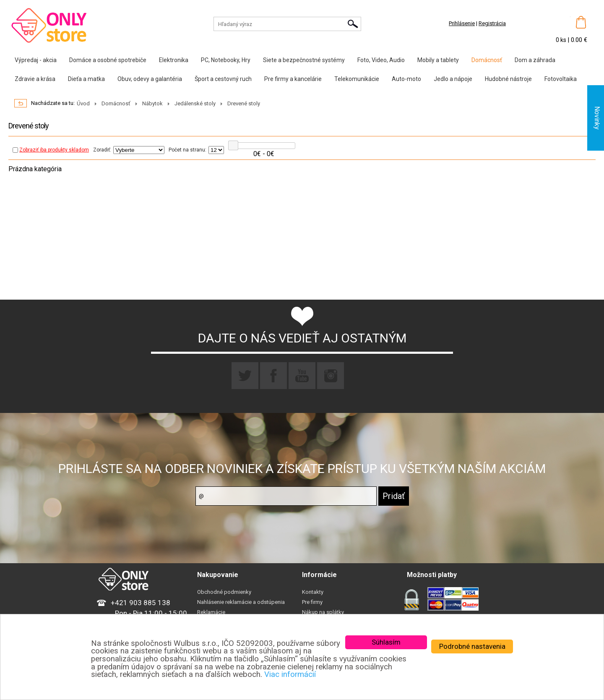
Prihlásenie (462, 23)
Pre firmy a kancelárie (293, 79)
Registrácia (492, 23)
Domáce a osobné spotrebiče (108, 60)
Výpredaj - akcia (36, 60)
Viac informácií (290, 674)
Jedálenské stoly (195, 103)
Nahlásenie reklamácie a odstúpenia (241, 602)
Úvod (83, 103)
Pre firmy (312, 602)
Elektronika (174, 60)
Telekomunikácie (357, 79)
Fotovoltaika (561, 79)
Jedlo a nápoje (453, 79)
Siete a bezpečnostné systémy (304, 60)
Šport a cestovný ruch (223, 79)
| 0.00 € (577, 40)
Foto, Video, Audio (381, 60)
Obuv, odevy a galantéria (150, 79)
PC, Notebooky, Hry (226, 60)
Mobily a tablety (438, 60)
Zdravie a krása (35, 79)
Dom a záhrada (535, 60)
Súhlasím (386, 642)
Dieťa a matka (86, 79)
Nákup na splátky (323, 612)
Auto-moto (406, 79)
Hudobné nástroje (508, 79)
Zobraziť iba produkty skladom (51, 150)
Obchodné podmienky (224, 592)
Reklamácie (211, 612)
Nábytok (152, 103)
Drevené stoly (244, 103)
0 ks (562, 40)
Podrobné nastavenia (472, 646)
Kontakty (313, 592)
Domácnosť (487, 60)
